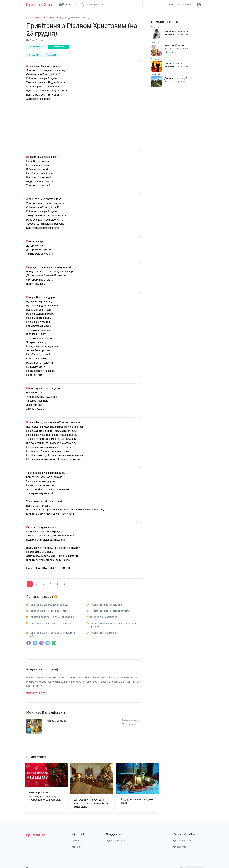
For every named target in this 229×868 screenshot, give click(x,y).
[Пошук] (111, 5)
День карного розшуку (176, 31)
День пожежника (173, 63)
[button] (36, 692)
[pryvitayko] (36, 835)
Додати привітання (116, 841)
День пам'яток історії (175, 78)
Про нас (76, 841)
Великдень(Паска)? (175, 45)
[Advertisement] (84, 130)
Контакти (76, 847)
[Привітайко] (39, 5)
